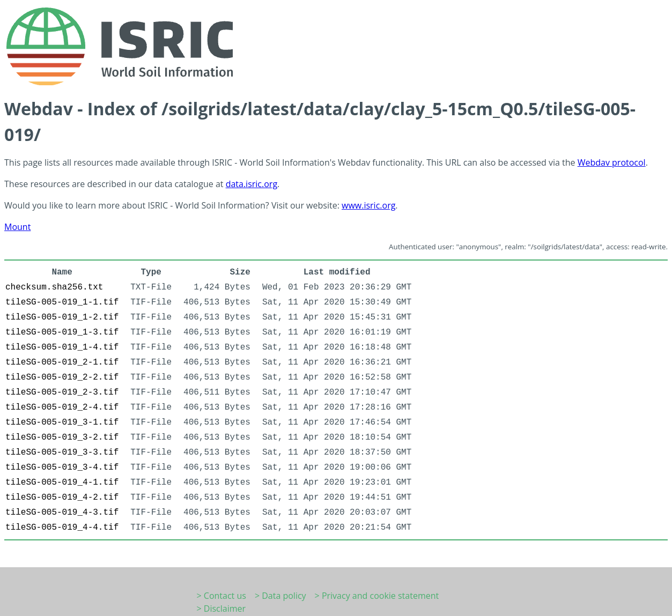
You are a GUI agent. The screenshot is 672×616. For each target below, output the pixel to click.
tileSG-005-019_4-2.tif (62, 498)
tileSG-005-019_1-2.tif (62, 317)
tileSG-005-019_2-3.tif (62, 392)
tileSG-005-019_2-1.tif (62, 362)
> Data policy (280, 596)
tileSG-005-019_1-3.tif (62, 332)
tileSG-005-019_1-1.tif (62, 302)
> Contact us (221, 596)
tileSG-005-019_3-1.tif (62, 422)
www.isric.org (368, 205)
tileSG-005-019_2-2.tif (62, 377)
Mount (17, 227)
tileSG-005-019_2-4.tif (62, 407)
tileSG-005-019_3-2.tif (62, 437)
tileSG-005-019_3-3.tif (62, 452)
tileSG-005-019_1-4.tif (62, 347)
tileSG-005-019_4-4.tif (62, 528)
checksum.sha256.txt (54, 287)
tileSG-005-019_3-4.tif (62, 467)
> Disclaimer (221, 608)
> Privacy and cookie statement (377, 596)
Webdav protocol (612, 162)
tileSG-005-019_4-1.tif (62, 483)
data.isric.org (252, 184)
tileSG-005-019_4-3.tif (62, 513)
